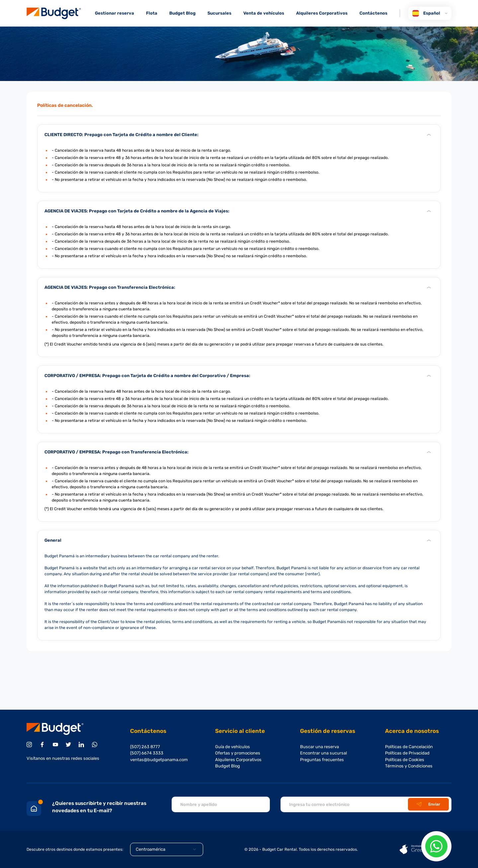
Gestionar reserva (115, 13)
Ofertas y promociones (238, 753)
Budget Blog (182, 13)
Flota (152, 13)
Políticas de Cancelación (409, 747)
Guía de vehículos (233, 747)
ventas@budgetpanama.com (159, 760)
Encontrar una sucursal (323, 753)
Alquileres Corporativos (322, 13)
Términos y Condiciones (409, 766)
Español (430, 13)
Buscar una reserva (319, 747)
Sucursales (219, 13)
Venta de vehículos (264, 13)
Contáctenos (373, 13)
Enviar (428, 804)
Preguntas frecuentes (322, 760)
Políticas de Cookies (405, 760)
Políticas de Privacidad (407, 753)
